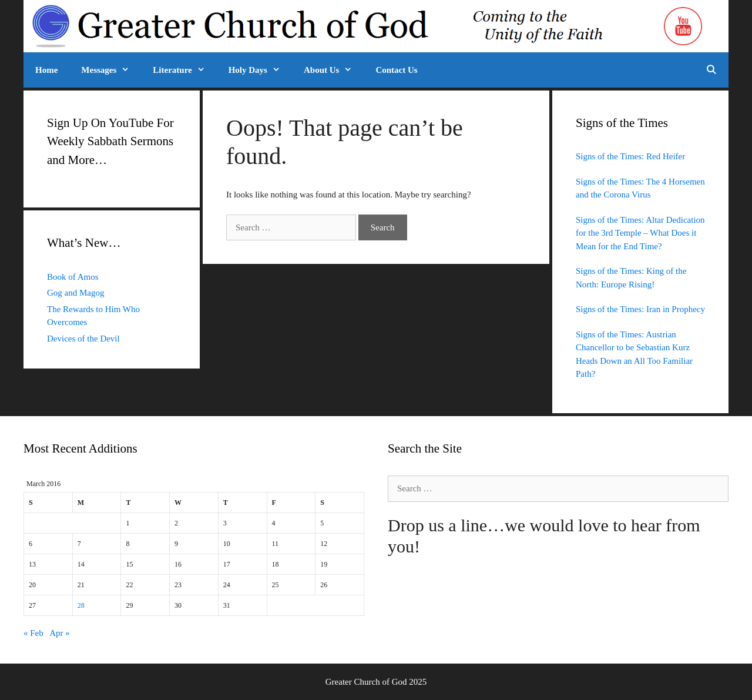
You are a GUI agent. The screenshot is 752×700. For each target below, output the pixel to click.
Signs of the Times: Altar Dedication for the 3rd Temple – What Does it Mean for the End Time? (640, 233)
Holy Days (260, 70)
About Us (334, 70)
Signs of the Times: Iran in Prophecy (640, 309)
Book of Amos (73, 277)
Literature (184, 70)
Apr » (60, 633)
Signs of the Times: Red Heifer (630, 156)
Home (46, 70)
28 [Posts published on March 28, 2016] (81, 605)
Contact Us (396, 70)
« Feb (33, 633)
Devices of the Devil (83, 339)
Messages (111, 70)
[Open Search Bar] (711, 70)
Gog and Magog (76, 293)
